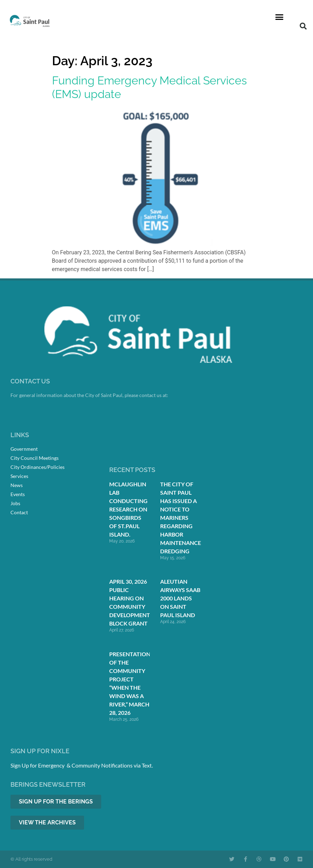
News (17, 485)
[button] (280, 17)
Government (24, 449)
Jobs (15, 503)
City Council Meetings (35, 458)
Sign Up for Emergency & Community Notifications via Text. (82, 765)
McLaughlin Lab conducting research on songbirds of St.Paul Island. (128, 509)
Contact (19, 512)
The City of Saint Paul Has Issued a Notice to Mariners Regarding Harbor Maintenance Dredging (181, 518)
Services (19, 476)
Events (18, 494)
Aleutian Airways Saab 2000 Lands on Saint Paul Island (180, 598)
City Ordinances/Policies (38, 467)
